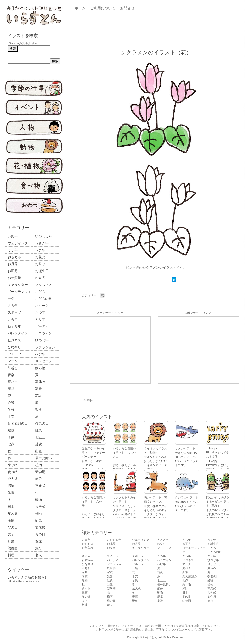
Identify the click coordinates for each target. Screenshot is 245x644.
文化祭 (40, 527)
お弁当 (40, 278)
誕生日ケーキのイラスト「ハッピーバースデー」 (93, 453)
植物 (39, 465)
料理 (11, 555)
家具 (11, 389)
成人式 (13, 479)
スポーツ (14, 312)
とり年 (40, 319)
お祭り (40, 264)
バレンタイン (18, 333)
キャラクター (18, 285)
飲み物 (40, 368)
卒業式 (40, 486)
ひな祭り (14, 347)
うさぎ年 (42, 243)
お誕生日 (42, 271)
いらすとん (150, 637)
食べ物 (13, 472)
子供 (11, 437)
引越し (13, 368)
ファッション (45, 347)
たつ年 (40, 312)
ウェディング (18, 243)
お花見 (40, 257)
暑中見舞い (44, 458)
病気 (39, 520)
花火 (39, 396)
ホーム (80, 8)
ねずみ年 (14, 326)
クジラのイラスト (187, 497)
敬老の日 (42, 423)
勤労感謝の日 (18, 423)
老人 (39, 555)
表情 (11, 520)
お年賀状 (14, 278)
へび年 (40, 354)
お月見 (13, 264)
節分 (39, 479)
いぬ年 (13, 236)
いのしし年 (44, 236)
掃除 (11, 486)
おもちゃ (14, 257)
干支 (11, 416)
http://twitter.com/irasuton (24, 581)
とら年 (13, 319)
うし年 (13, 250)
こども (40, 292)
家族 (39, 389)
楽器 (39, 409)
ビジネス (14, 340)
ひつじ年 (42, 340)
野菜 (11, 541)
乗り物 (13, 465)
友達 (39, 541)
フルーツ (14, 354)
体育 (11, 493)
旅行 (39, 548)
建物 (11, 430)
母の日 (40, 534)
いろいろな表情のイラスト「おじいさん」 (124, 453)
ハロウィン (44, 333)
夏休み (40, 382)
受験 (39, 444)
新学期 (40, 472)
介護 (11, 403)
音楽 (11, 375)
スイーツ (42, 306)
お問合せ (127, 8)
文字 (11, 534)
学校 (11, 409)
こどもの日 (44, 299)
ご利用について (103, 8)
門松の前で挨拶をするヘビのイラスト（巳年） (218, 502)
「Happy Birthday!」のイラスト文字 (218, 453)
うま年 (40, 250)
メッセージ (44, 361)
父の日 (13, 527)
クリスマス (44, 285)
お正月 (13, 271)
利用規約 (133, 630)
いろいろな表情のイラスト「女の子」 (93, 502)
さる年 (13, 306)
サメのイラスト (185, 448)
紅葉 (39, 430)
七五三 (40, 437)
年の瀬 (13, 513)
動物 (39, 500)
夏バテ (13, 382)
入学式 (40, 507)
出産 (39, 451)
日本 (11, 507)
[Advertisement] (157, 28)
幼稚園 (13, 548)
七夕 (11, 444)
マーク (13, 361)
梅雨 (39, 513)
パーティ (42, 326)
